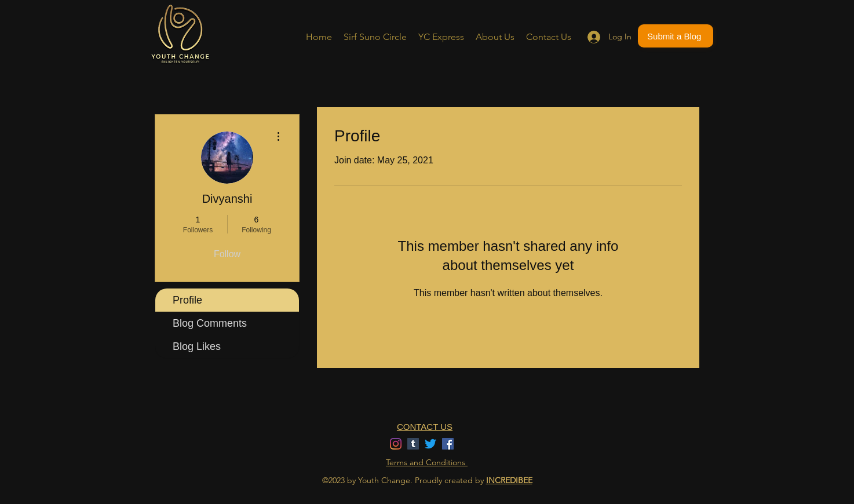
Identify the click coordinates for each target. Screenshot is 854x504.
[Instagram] (396, 444)
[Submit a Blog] (676, 36)
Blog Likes (197, 346)
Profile (187, 300)
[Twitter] (430, 444)
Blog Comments (210, 323)
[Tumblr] (413, 444)
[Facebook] (448, 444)
